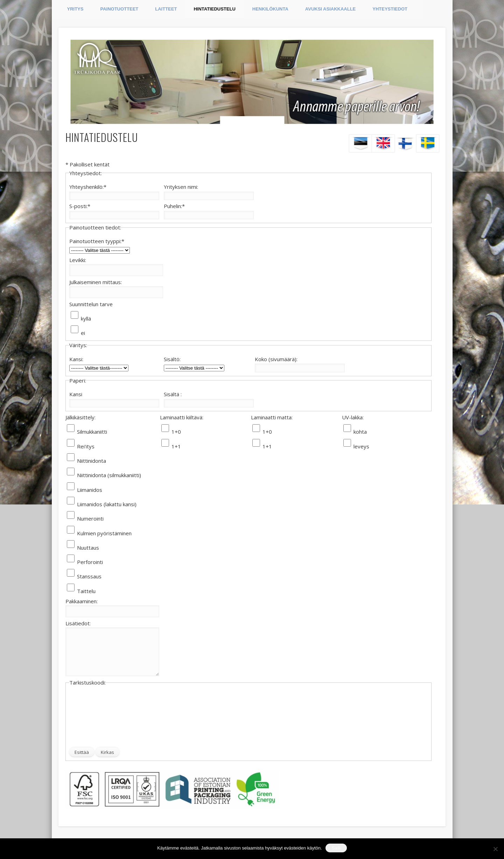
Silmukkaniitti (92, 432)
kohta (360, 432)
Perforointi (90, 562)
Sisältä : (173, 394)
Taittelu (86, 591)
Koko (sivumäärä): (276, 359)
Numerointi (90, 518)
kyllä (86, 318)
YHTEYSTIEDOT (390, 9)
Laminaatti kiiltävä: (182, 417)
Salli (336, 848)
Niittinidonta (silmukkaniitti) (109, 475)
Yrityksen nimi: (181, 187)
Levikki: (78, 260)
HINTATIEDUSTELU (214, 9)
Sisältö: (172, 359)
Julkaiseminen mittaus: (96, 282)
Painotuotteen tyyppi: (97, 241)
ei (83, 333)
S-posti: (80, 206)
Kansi (76, 394)
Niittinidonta (92, 461)
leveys (361, 446)
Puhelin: (174, 206)
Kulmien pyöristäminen (104, 533)
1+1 (176, 446)
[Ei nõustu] (495, 849)
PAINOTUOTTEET (119, 9)
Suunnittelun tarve (91, 304)
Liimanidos (90, 490)
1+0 (176, 432)
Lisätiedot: (78, 623)
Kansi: (76, 359)
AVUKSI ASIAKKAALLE (330, 9)
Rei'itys (86, 446)
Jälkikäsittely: (80, 417)
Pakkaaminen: (82, 601)
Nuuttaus (88, 548)
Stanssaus (89, 576)
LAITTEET (166, 9)
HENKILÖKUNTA (270, 9)
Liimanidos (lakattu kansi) (107, 504)
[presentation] (98, 717)
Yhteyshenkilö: (88, 187)
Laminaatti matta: (272, 417)
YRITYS (75, 9)
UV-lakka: (353, 417)
